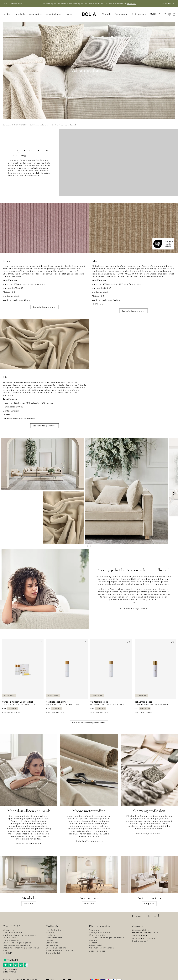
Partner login (16, 4)
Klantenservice (99, 926)
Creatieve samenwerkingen (17, 945)
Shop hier (132, 4)
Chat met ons (139, 941)
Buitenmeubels (54, 938)
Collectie (52, 926)
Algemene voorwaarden (101, 948)
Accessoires (52, 945)
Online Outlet (53, 953)
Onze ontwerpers (12, 940)
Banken (50, 933)
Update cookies (97, 951)
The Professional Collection (60, 950)
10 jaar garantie (97, 935)
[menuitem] (8, 14)
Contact (93, 943)
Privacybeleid (96, 945)
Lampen (50, 940)
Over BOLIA (12, 926)
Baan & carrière (11, 938)
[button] (87, 546)
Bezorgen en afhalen (100, 933)
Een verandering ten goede (17, 943)
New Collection (54, 930)
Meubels (50, 935)
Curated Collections (56, 948)
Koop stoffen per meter (45, 307)
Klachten (94, 940)
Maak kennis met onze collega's (19, 935)
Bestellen (94, 930)
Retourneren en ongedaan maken (107, 938)
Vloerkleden (52, 943)
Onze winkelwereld (13, 933)
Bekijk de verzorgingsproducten (89, 723)
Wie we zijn (9, 930)
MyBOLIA (8, 953)
